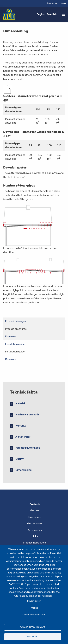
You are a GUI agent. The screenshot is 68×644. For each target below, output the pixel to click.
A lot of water (23, 437)
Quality (19, 459)
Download (11, 336)
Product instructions (35, 543)
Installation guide (15, 344)
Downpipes (35, 517)
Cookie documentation (34, 615)
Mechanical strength (27, 415)
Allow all (33, 637)
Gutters (35, 510)
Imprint (34, 608)
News (63, 3)
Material (20, 403)
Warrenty (21, 426)
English (41, 14)
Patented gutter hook (28, 448)
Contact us (52, 3)
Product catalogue (16, 321)
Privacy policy (34, 601)
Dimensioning (23, 470)
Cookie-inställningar (33, 627)
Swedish (52, 14)
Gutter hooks (35, 523)
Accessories (35, 530)
